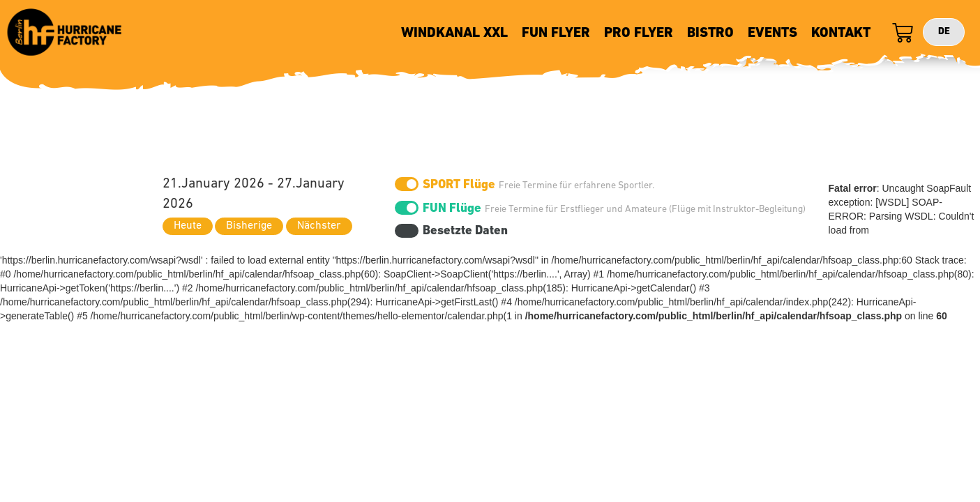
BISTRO (710, 33)
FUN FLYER (556, 33)
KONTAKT (841, 33)
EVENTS (772, 33)
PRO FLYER (639, 33)
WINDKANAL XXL (454, 33)
